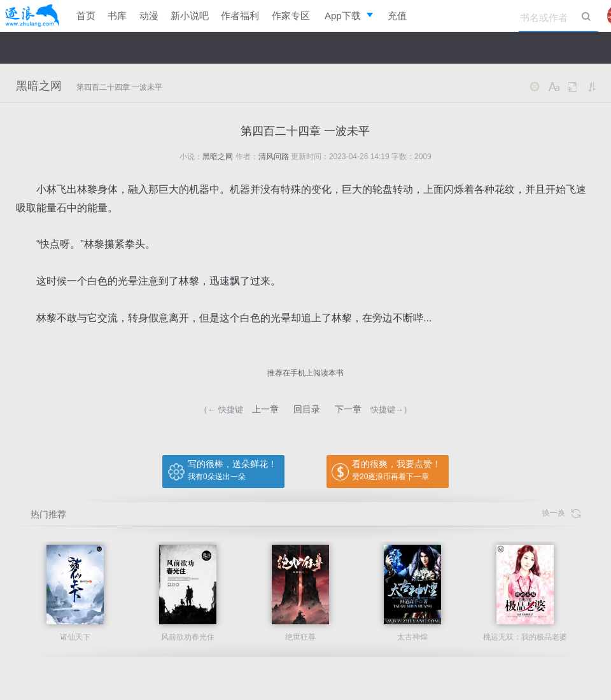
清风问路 (274, 157)
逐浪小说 (32, 16)
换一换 (561, 513)
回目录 (307, 409)
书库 (117, 16)
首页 (86, 16)
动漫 (149, 16)
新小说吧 (190, 16)
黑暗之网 (39, 86)
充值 (397, 16)
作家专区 (291, 16)
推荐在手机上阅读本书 (305, 373)
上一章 (265, 409)
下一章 (348, 409)
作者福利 (240, 16)
